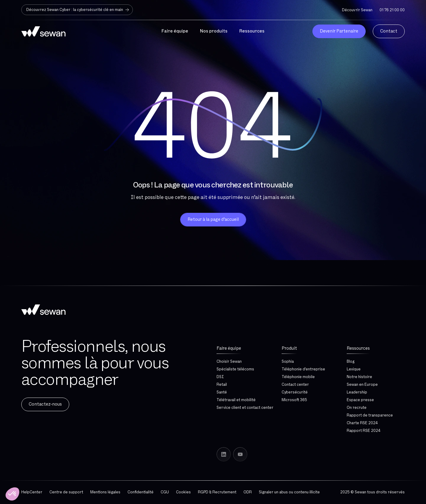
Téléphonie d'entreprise (303, 369)
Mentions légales (105, 492)
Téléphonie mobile (298, 377)
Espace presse (360, 400)
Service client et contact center (245, 408)
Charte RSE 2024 (362, 423)
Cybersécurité (295, 392)
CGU (165, 492)
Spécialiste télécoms (235, 369)
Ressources (358, 348)
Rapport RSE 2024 (364, 431)
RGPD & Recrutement (217, 492)
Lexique (354, 369)
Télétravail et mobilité (236, 400)
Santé (222, 392)
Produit (289, 348)
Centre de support (66, 492)
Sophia (288, 362)
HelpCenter (32, 492)
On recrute (357, 408)
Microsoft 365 (294, 400)
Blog (351, 362)
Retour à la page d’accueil (213, 219)
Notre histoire (359, 377)
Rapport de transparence (370, 415)
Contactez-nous (45, 404)
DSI (220, 377)
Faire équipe (229, 348)
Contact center (295, 385)
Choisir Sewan (229, 362)
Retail (222, 385)
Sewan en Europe (362, 385)
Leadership (357, 392)
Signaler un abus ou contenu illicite (289, 492)
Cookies (183, 492)
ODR (248, 492)
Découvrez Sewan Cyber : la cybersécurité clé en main (78, 10)
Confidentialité (141, 492)
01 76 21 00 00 (392, 10)
